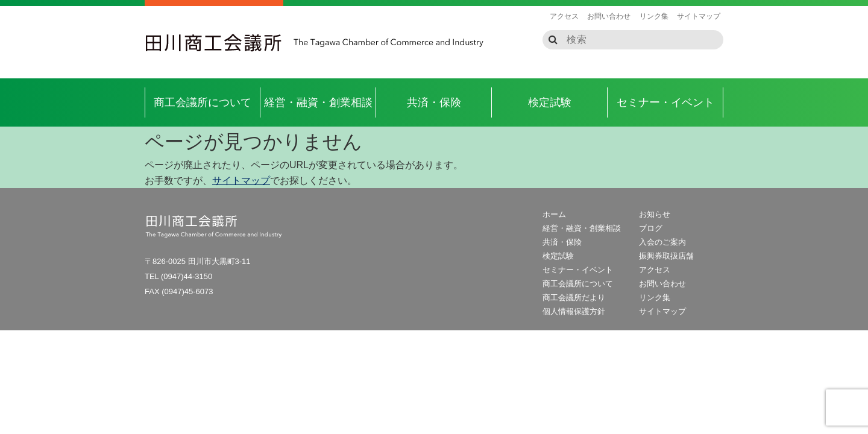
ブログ (651, 228)
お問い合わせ (609, 16)
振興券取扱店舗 (666, 256)
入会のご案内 (662, 242)
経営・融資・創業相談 (318, 102)
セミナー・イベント (665, 102)
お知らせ (655, 214)
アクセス (564, 16)
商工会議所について (203, 102)
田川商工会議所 (214, 43)
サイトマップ (699, 16)
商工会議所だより (574, 297)
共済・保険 (434, 102)
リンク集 (654, 16)
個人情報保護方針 (574, 311)
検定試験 (550, 102)
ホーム (554, 214)
